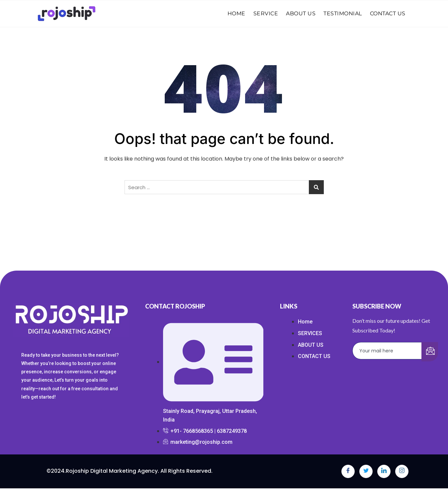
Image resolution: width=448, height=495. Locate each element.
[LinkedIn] (384, 471)
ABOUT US (301, 13)
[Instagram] (402, 471)
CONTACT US (388, 13)
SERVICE (266, 13)
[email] (387, 351)
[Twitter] (366, 471)
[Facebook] (348, 471)
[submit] (430, 352)
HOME (236, 13)
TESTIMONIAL (343, 13)
